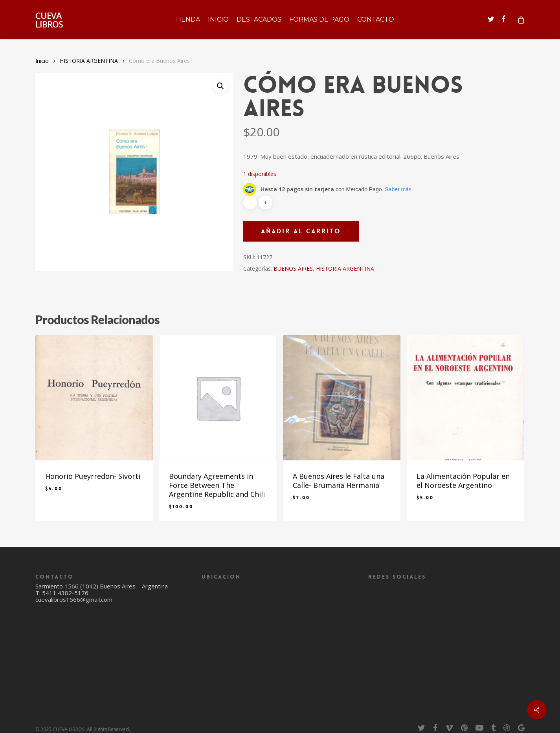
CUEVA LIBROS (49, 20)
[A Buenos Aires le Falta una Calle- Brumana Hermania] (342, 398)
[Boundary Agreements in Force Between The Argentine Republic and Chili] (218, 398)
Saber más (398, 189)
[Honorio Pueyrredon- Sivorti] (94, 398)
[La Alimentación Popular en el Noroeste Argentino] (465, 398)
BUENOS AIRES (293, 268)
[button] (220, 86)
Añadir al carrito (301, 231)
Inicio (42, 61)
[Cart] (521, 20)
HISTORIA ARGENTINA (89, 61)
